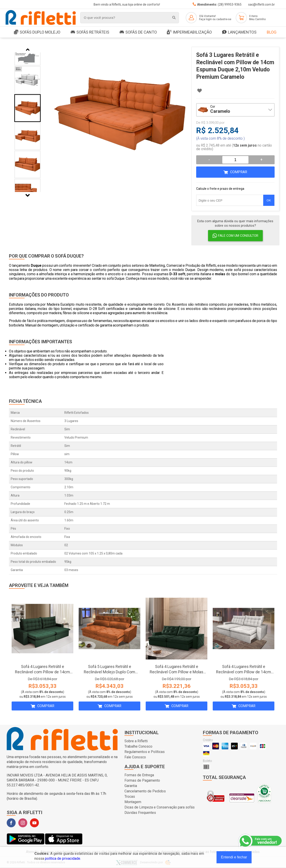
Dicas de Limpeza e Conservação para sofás (160, 807)
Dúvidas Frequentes (140, 813)
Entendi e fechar (234, 857)
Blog (272, 32)
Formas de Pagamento (142, 780)
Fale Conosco (135, 757)
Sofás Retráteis (90, 32)
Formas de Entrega (139, 775)
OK (269, 200)
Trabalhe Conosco (138, 746)
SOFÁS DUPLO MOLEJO (37, 32)
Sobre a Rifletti (136, 741)
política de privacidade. (63, 858)
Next (27, 195)
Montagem (133, 802)
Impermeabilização (189, 32)
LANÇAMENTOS (239, 32)
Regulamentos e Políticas (145, 752)
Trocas (130, 797)
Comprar (239, 172)
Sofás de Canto (138, 32)
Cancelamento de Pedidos (145, 791)
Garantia (131, 786)
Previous (28, 50)
